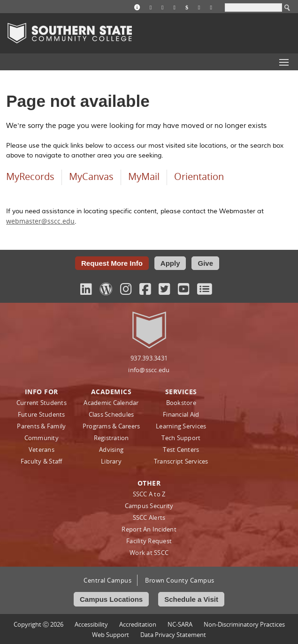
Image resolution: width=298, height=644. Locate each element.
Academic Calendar (111, 403)
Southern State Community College (70, 33)
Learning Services (181, 426)
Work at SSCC (149, 553)
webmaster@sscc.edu (40, 221)
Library (111, 461)
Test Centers (181, 449)
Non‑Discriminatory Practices (244, 624)
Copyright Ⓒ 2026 (38, 624)
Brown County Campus (180, 580)
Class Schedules (111, 414)
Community (42, 438)
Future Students (42, 414)
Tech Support (181, 438)
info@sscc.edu (149, 370)
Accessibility (91, 624)
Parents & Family (41, 426)
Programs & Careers (111, 426)
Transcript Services (181, 461)
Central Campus (107, 580)
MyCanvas (91, 176)
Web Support (111, 635)
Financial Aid (181, 414)
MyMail (144, 176)
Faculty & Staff (42, 461)
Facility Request (149, 541)
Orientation (199, 176)
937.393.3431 (149, 358)
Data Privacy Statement (173, 635)
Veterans (42, 449)
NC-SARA (180, 624)
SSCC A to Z (149, 494)
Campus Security (149, 506)
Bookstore (181, 403)
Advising (111, 449)
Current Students (42, 403)
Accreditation (138, 624)
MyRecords (30, 176)
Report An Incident (149, 529)
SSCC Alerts (149, 517)
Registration (111, 438)
